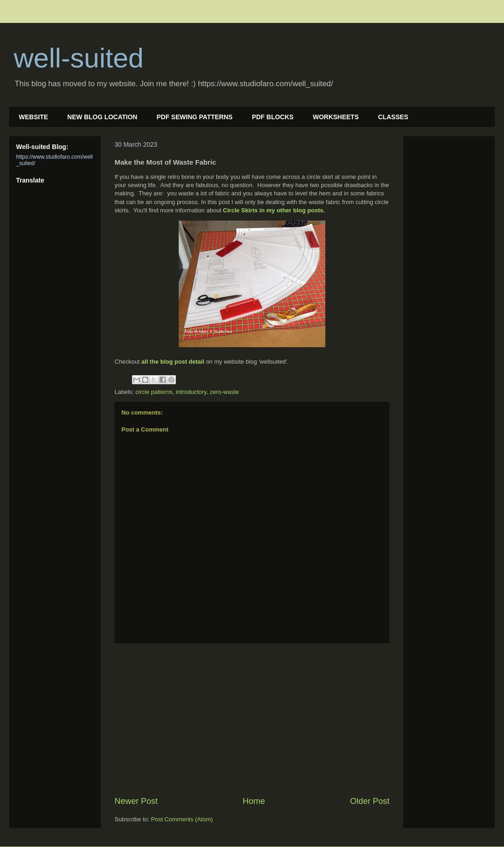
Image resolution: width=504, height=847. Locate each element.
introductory (191, 392)
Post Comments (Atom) (182, 819)
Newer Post (136, 801)
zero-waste (225, 392)
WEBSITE (33, 117)
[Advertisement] (252, 720)
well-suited (79, 58)
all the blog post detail (173, 362)
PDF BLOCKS (273, 117)
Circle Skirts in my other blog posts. (274, 210)
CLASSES (393, 117)
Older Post (370, 801)
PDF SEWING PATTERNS (195, 117)
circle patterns (154, 392)
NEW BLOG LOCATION (102, 117)
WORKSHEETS (336, 117)
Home (254, 801)
